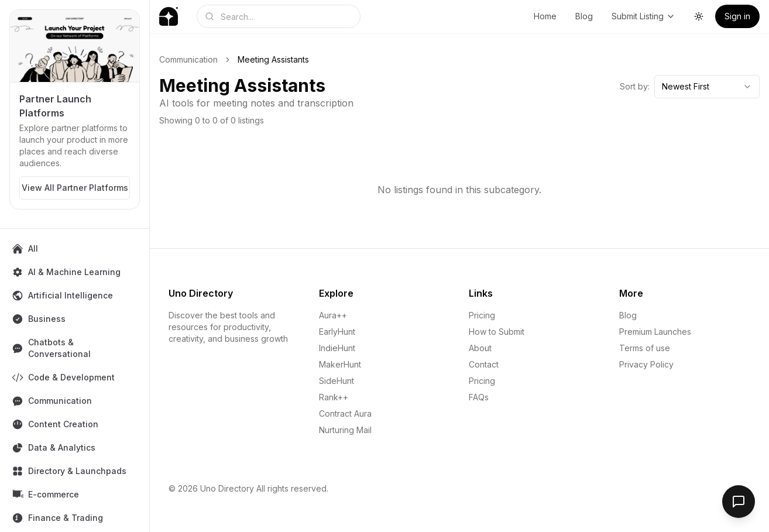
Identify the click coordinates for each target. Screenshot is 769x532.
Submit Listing (643, 16)
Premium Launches (655, 332)
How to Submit (497, 332)
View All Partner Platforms (75, 188)
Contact (484, 364)
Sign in (737, 16)
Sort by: (635, 86)
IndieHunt (337, 348)
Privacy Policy (646, 364)
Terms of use (645, 348)
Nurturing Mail (345, 430)
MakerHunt (340, 364)
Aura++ (333, 315)
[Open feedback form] (739, 502)
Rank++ (334, 397)
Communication (188, 59)
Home (545, 16)
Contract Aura (345, 413)
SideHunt (337, 381)
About (480, 348)
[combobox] (707, 87)
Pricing (482, 315)
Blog (584, 16)
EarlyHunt (337, 332)
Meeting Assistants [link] (273, 59)
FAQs (479, 397)
